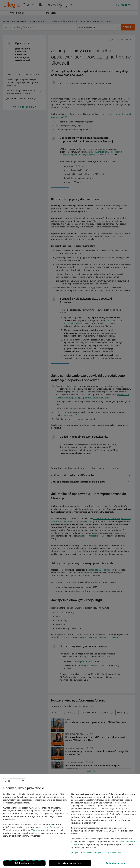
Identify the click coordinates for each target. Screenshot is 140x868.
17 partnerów (46, 827)
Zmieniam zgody (116, 863)
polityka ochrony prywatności (107, 852)
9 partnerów (38, 830)
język (7, 778)
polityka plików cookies (81, 852)
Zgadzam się (24, 863)
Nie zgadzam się (70, 863)
